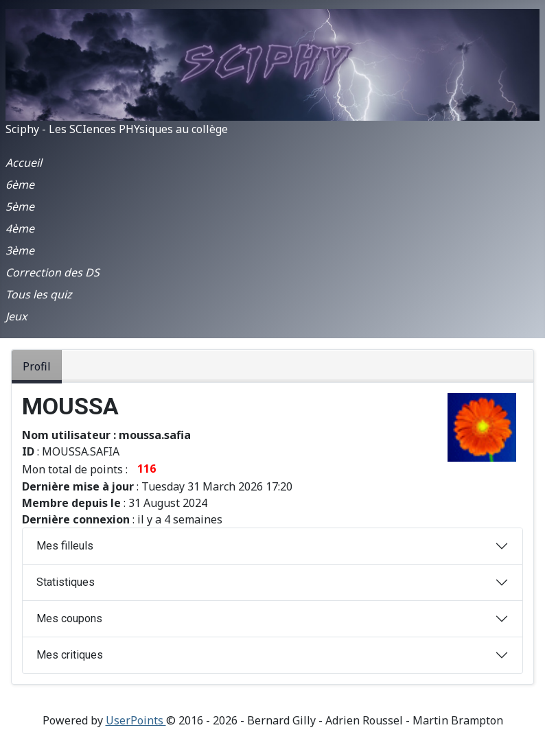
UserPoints (136, 720)
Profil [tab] (37, 366)
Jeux (16, 316)
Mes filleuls (65, 546)
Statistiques (66, 582)
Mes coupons (69, 618)
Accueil (24, 163)
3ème (20, 250)
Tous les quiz (39, 294)
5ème (20, 206)
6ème (20, 185)
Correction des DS (53, 272)
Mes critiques (70, 655)
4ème (20, 228)
